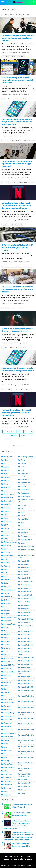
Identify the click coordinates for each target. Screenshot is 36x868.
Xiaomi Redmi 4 (26, 649)
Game (6, 583)
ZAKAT (23, 793)
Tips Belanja (26, 99)
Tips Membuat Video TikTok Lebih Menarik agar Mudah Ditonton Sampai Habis (17, 413)
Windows (24, 536)
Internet (5, 224)
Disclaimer (29, 859)
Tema (23, 460)
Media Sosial (20, 389)
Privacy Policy (19, 859)
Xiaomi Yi (24, 780)
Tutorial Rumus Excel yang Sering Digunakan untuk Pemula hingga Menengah (17, 164)
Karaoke (7, 614)
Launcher (7, 645)
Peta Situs (9, 856)
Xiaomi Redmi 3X (27, 645)
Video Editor (25, 519)
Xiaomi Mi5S (25, 616)
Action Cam (8, 457)
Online (6, 689)
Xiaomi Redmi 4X (27, 664)
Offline (6, 686)
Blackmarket (8, 501)
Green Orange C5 (10, 590)
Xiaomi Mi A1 (25, 578)
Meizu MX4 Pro (9, 665)
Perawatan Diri (9, 716)
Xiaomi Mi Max (26, 588)
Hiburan (13, 308)
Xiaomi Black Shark (27, 546)
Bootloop (7, 508)
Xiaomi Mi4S (25, 609)
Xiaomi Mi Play (26, 602)
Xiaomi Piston (26, 623)
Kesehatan (7, 621)
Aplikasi (5, 15)
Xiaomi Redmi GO (27, 687)
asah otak (7, 487)
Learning (7, 648)
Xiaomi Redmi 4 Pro (28, 658)
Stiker (6, 791)
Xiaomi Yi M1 (25, 786)
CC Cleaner (8, 522)
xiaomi (23, 543)
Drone (6, 539)
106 (31, 432)
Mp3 (5, 679)
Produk (6, 730)
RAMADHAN (8, 750)
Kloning (6, 628)
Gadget (5, 347)
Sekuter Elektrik (9, 768)
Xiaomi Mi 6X (25, 571)
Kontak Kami (8, 859)
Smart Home (8, 778)
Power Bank (8, 723)
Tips (21, 224)
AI (5, 464)
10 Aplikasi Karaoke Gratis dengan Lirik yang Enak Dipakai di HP (17, 330)
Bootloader (8, 504)
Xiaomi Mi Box (26, 585)
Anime (6, 474)
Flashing (7, 566)
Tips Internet (23, 182)
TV (22, 509)
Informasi (7, 604)
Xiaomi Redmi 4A (27, 661)
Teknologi (26, 15)
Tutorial (23, 505)
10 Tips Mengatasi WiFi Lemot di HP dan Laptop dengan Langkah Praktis (17, 247)
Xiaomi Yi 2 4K (26, 783)
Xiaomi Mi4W (25, 612)
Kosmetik (7, 634)
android (6, 467)
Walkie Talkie (25, 529)
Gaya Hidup (8, 587)
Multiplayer (8, 682)
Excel (4, 141)
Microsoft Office (14, 141)
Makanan (7, 655)
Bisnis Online (8, 498)
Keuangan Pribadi (15, 15)
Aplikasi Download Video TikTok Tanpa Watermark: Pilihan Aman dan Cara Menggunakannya (16, 206)
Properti (6, 740)
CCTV (6, 525)
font (5, 569)
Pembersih (7, 706)
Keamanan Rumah (10, 617)
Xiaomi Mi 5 (25, 561)
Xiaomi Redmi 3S (27, 642)
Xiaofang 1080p (26, 540)
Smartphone (6, 99)
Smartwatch (8, 785)
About (28, 856)
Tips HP (21, 57)
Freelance (7, 576)
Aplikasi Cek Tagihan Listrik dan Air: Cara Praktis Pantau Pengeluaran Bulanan (18, 38)
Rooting (6, 761)
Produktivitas (26, 141)
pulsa (6, 747)
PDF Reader (8, 699)
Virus (23, 523)
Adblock (7, 460)
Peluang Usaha (9, 703)
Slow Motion (8, 774)
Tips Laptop (25, 493)
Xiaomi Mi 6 (25, 568)
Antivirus (7, 477)
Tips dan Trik (25, 483)
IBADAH (7, 600)
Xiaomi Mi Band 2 (27, 581)
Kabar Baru (8, 610)
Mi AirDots (7, 668)
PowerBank (8, 727)
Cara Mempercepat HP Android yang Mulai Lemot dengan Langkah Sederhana (17, 80)
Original (6, 692)
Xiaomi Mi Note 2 (27, 599)
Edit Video (7, 545)
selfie (6, 771)
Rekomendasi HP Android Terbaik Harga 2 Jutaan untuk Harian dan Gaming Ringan (17, 122)
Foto (5, 573)
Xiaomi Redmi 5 (26, 668)
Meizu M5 (7, 662)
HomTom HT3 (9, 597)
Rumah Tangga (16, 266)
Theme (23, 464)
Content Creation (8, 389)
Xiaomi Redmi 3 (26, 638)
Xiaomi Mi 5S (25, 564)
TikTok (28, 389)
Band (6, 491)
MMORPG (7, 675)
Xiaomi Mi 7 (25, 575)
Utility (23, 516)
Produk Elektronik (10, 733)
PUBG (6, 744)
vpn (22, 526)
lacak (6, 638)
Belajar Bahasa (9, 494)
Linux (6, 651)
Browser (7, 511)
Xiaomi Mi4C (25, 605)
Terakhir (23, 435)
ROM (6, 757)
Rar (5, 754)
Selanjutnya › (14, 435)
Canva (6, 518)
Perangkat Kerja (9, 713)
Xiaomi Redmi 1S (27, 631)
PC (5, 696)
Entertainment (9, 556)
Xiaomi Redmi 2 (26, 635)
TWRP (23, 512)
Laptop (6, 641)
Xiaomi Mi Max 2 (27, 592)
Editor (6, 549)
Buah (6, 515)
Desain (6, 535)
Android (5, 57)
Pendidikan (8, 709)
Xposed (23, 790)
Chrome (6, 528)
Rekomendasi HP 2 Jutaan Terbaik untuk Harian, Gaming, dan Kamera (18, 369)
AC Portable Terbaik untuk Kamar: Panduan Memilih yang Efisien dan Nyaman (17, 289)
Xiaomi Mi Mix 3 (26, 595)
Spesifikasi (8, 788)
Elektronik (6, 266)
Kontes (6, 631)
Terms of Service (19, 856)
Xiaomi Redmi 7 (26, 684)
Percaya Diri (8, 720)
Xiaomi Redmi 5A (27, 677)
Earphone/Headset (10, 542)
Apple (6, 484)
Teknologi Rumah (27, 457)
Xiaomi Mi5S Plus (27, 619)
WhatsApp (24, 533)
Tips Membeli (27, 266)
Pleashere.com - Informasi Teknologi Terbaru (24, 865)
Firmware (7, 563)
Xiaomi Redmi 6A (27, 680)
